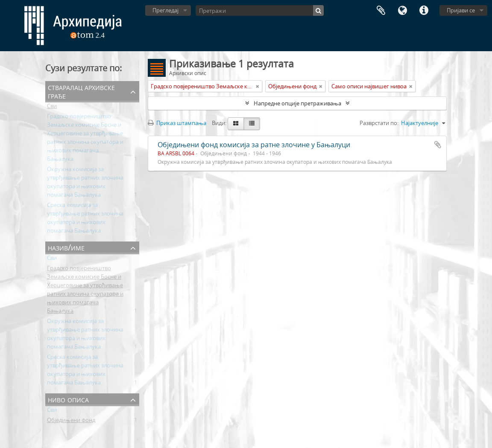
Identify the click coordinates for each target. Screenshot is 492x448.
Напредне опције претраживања (297, 103)
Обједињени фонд (71, 422)
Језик (402, 11)
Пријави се (461, 10)
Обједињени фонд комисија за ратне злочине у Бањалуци (254, 145)
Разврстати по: (379, 123)
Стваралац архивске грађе (81, 91)
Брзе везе (424, 11)
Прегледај (165, 10)
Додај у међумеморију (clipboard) (438, 145)
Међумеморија (381, 11)
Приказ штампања (177, 123)
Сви (52, 108)
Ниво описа (68, 399)
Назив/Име (66, 247)
